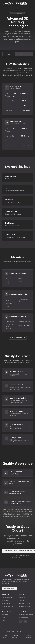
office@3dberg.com (26, 615)
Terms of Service (15, 636)
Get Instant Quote (10, 588)
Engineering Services (26, 606)
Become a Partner (25, 604)
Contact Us (24, 618)
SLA (21, 54)
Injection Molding (7, 606)
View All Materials (18, 338)
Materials (5, 615)
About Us (22, 598)
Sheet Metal (6, 604)
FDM (9, 54)
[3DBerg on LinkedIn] (21, 622)
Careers (22, 601)
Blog (4, 618)
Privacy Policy (5, 636)
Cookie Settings (28, 636)
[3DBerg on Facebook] (25, 622)
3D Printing (6, 601)
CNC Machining (7, 598)
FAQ (3, 621)
